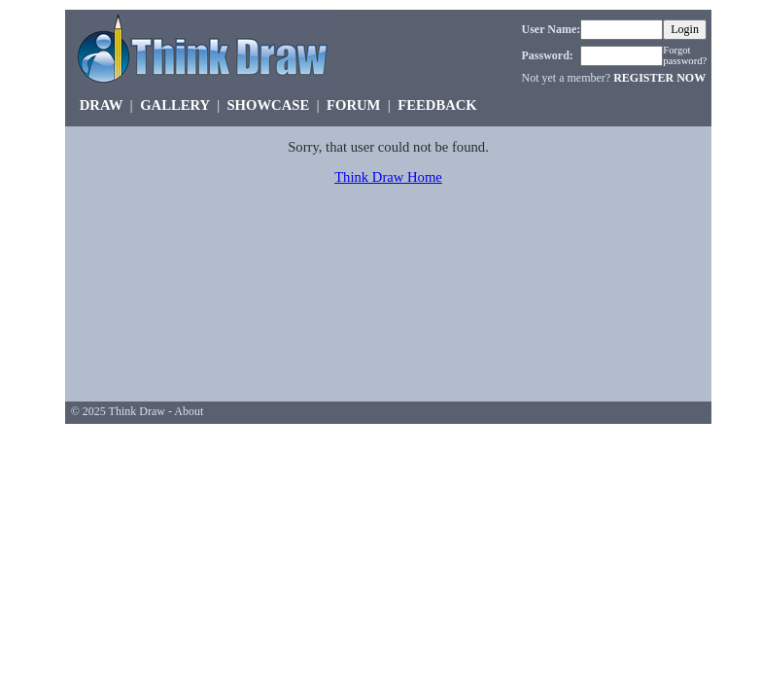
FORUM (353, 105)
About (189, 411)
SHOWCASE (268, 105)
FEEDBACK (437, 105)
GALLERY (174, 105)
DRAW (102, 105)
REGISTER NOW (659, 78)
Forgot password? (685, 55)
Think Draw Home (388, 177)
